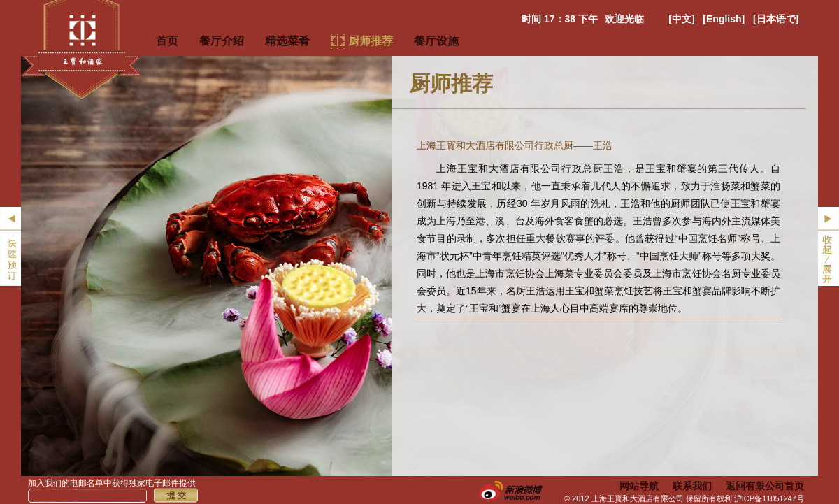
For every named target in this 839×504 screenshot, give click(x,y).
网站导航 (639, 486)
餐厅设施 (436, 41)
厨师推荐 (371, 41)
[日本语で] (776, 19)
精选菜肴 (287, 41)
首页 (167, 41)
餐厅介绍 (222, 41)
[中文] (681, 19)
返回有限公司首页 (765, 486)
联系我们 (692, 486)
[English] (724, 19)
